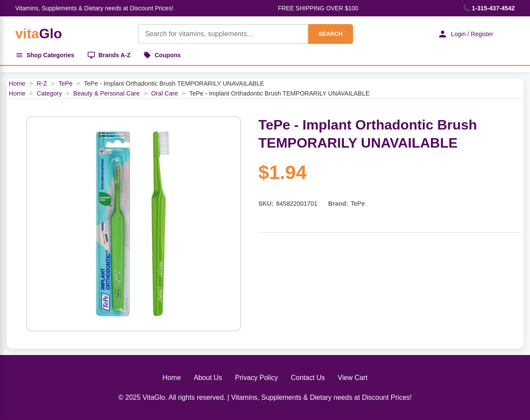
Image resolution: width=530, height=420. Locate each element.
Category (49, 93)
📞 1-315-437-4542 (489, 8)
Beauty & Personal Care (106, 93)
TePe (66, 83)
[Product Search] (223, 34)
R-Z (42, 83)
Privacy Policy (257, 378)
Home (17, 83)
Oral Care (164, 93)
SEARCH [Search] (330, 34)
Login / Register (465, 34)
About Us (208, 378)
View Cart (353, 378)
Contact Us (308, 378)
